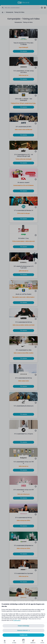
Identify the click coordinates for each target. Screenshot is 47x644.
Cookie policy (17, 620)
